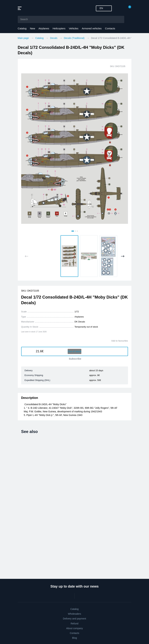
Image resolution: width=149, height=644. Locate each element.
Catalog (22, 28)
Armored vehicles (92, 28)
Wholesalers (74, 614)
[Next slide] (123, 256)
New (32, 28)
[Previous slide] (27, 256)
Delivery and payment (74, 619)
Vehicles (74, 28)
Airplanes (44, 28)
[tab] (73, 231)
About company (74, 628)
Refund (74, 624)
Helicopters (59, 28)
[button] (69, 256)
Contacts (110, 28)
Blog (74, 638)
